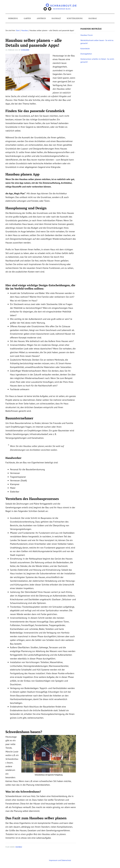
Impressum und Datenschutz (60, 860)
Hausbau (19, 847)
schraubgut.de (60, 7)
